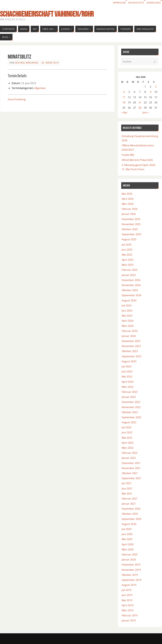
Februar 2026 (130, 209)
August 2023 (129, 361)
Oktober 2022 (130, 412)
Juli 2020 (127, 529)
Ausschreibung (17, 99)
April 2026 (128, 199)
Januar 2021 (129, 504)
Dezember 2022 (131, 402)
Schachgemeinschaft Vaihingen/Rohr (47, 14)
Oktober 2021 (130, 473)
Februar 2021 (130, 499)
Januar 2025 (129, 275)
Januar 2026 (129, 214)
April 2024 (128, 321)
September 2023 (131, 356)
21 (140, 102)
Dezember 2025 (131, 219)
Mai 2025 (127, 255)
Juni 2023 (127, 371)
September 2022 (131, 417)
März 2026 (128, 204)
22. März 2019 (50, 63)
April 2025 (128, 260)
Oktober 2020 (130, 514)
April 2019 (128, 605)
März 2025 (128, 265)
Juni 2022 (127, 432)
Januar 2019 (129, 620)
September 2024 (131, 295)
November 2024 (131, 285)
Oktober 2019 (130, 575)
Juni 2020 (127, 534)
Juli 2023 (127, 366)
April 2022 (128, 443)
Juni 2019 (127, 595)
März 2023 (128, 387)
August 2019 (129, 585)
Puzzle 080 (128, 155)
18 (124, 102)
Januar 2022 (129, 458)
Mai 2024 (127, 316)
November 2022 (131, 407)
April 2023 (128, 382)
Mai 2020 (127, 539)
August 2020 (129, 524)
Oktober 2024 (130, 290)
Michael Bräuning (27, 63)
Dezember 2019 (131, 565)
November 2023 (131, 346)
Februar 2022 (130, 453)
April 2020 (128, 544)
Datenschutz (136, 3)
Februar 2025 (130, 270)
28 (140, 108)
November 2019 (131, 570)
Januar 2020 (129, 560)
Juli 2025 (127, 245)
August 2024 (129, 300)
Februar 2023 (130, 392)
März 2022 (128, 448)
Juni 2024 (127, 311)
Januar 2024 (129, 336)
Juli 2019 (127, 590)
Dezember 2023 (131, 341)
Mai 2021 (127, 494)
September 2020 (131, 519)
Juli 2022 (127, 427)
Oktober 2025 (130, 229)
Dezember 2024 (131, 280)
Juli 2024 (127, 306)
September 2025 (131, 234)
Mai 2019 (127, 600)
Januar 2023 (129, 397)
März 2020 (128, 549)
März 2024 (128, 326)
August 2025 (129, 239)
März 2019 (128, 610)
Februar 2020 (130, 554)
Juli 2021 (127, 483)
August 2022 (129, 422)
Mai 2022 (127, 438)
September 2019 (131, 580)
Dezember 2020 (131, 509)
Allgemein (40, 88)
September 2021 (131, 478)
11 (124, 97)
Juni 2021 (127, 488)
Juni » (146, 112)
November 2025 (131, 224)
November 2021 (131, 468)
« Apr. (125, 112)
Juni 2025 (127, 250)
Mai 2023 (127, 377)
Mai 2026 (127, 194)
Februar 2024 (130, 331)
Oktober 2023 (130, 351)
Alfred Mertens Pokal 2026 (137, 160)
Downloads (154, 3)
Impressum (119, 3)
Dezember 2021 (131, 463)
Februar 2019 (130, 615)
